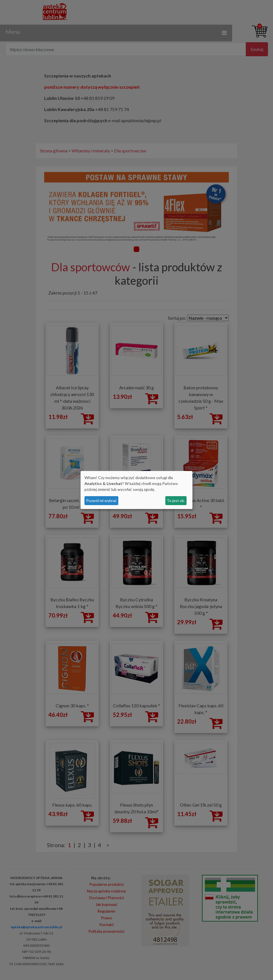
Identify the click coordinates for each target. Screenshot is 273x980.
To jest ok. (176, 500)
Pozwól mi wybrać (102, 500)
